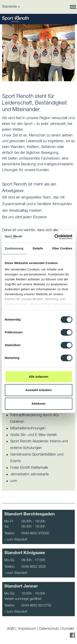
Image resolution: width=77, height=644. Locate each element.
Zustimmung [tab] (14, 248)
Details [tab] (38, 248)
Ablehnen (38, 404)
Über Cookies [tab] (62, 248)
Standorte (11, 7)
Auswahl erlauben (38, 390)
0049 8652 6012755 (36, 606)
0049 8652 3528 (33, 567)
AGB (11, 629)
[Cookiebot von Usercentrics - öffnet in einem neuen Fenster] (55, 237)
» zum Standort (16, 540)
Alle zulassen (38, 377)
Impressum (27, 629)
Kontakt (68, 629)
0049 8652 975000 (35, 534)
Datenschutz (49, 629)
